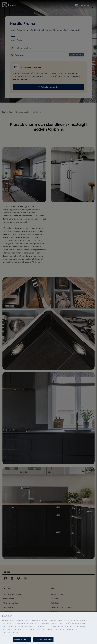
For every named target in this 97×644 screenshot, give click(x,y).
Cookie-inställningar (22, 640)
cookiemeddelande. (11, 633)
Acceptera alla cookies (43, 640)
